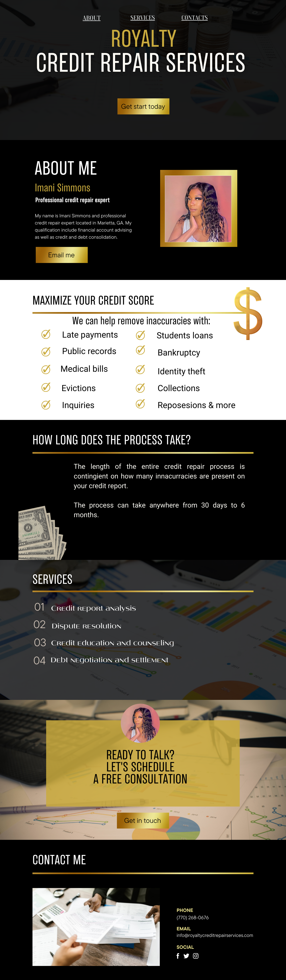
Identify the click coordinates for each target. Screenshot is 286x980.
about (92, 18)
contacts (195, 18)
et (133, 820)
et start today (146, 106)
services (143, 18)
